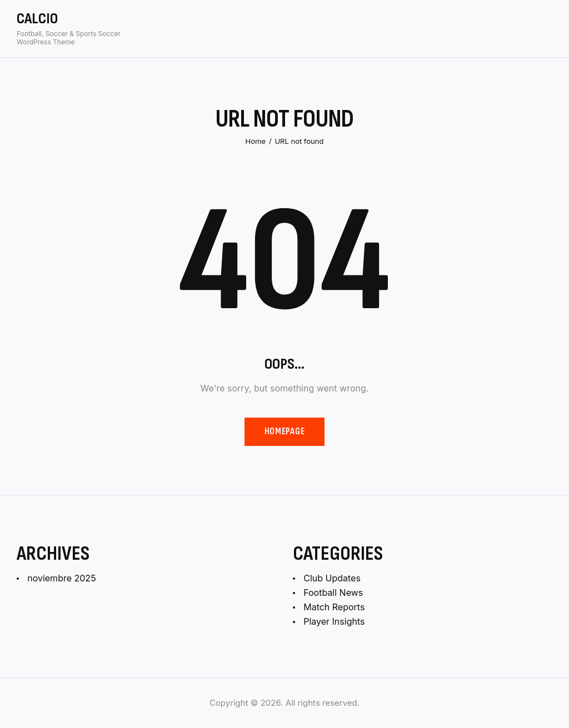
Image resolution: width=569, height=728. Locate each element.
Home (256, 141)
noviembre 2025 (61, 578)
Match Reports (334, 607)
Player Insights (334, 621)
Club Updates (332, 578)
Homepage (284, 431)
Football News (333, 593)
